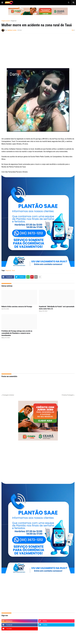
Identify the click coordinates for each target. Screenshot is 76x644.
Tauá (13, 270)
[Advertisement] (36, 50)
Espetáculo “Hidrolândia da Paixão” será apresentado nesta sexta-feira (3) (57, 308)
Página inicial (6, 21)
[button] (2, 3)
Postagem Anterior (8, 395)
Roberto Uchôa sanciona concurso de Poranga (17, 307)
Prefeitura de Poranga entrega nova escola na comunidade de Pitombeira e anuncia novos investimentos (17, 333)
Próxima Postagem (68, 395)
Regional (14, 21)
